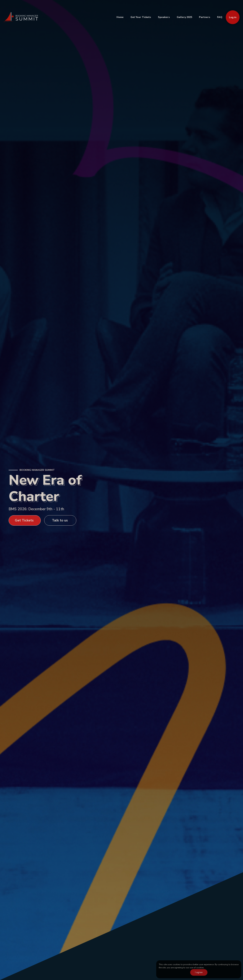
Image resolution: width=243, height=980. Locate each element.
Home (120, 17)
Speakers (164, 17)
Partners (205, 17)
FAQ (220, 17)
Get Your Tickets (141, 17)
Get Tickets (24, 520)
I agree (199, 972)
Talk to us (60, 520)
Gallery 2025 (184, 17)
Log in (233, 17)
